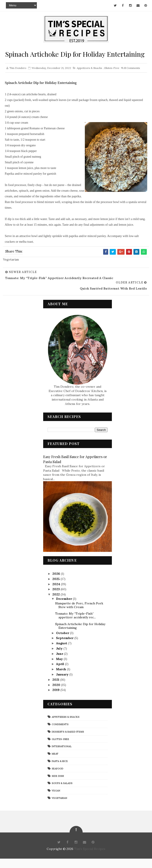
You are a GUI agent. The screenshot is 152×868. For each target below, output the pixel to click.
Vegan (56, 800)
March (61, 679)
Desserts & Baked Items (68, 741)
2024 (57, 593)
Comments (132, 78)
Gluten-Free (112, 78)
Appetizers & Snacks (89, 78)
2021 (56, 689)
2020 (57, 694)
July (60, 658)
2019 (56, 699)
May (60, 668)
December (64, 608)
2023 (56, 599)
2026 (57, 583)
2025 (56, 588)
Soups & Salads (62, 793)
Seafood (57, 778)
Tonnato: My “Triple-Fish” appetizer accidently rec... (75, 625)
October (63, 642)
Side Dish (58, 785)
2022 (56, 604)
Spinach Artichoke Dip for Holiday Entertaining (80, 635)
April (61, 673)
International (62, 756)
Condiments (60, 734)
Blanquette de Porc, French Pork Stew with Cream (79, 615)
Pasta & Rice (60, 771)
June (60, 663)
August (62, 653)
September (65, 647)
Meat (55, 763)
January (63, 684)
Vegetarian (59, 807)
